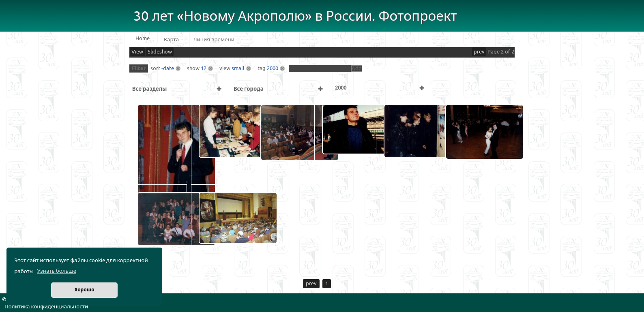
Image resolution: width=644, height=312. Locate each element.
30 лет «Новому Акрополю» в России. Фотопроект (295, 16)
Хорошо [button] (84, 290)
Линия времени (214, 40)
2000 (273, 68)
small (238, 68)
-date (168, 68)
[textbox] (320, 68)
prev (479, 52)
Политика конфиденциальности (46, 307)
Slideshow (160, 52)
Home (143, 38)
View (137, 52)
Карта (171, 40)
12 (204, 68)
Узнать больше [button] (57, 271)
